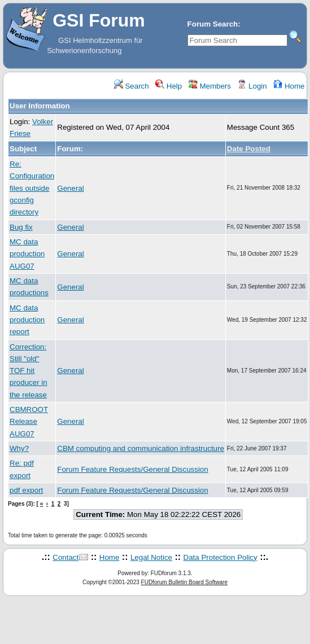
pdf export (26, 490)
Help (169, 86)
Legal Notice (151, 557)
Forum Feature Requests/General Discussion (132, 469)
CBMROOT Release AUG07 (29, 422)
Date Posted (249, 149)
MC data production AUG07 (27, 254)
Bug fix (21, 227)
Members (210, 86)
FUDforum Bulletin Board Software (184, 582)
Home (289, 86)
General (70, 188)
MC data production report (27, 320)
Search (132, 86)
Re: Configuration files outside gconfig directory (32, 188)
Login (252, 86)
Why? (19, 448)
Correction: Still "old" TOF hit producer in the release (29, 371)
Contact (66, 557)
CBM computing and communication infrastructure (141, 448)
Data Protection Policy (221, 557)
